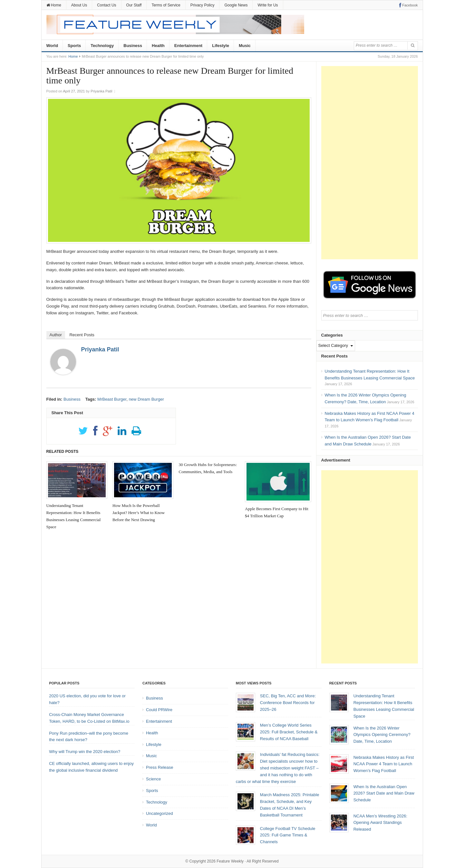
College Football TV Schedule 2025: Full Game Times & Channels (288, 835)
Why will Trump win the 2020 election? (85, 752)
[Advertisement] (370, 163)
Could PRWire (159, 710)
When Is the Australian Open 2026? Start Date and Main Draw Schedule (384, 793)
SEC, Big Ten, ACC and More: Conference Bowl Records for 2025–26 (288, 703)
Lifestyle (221, 46)
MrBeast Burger (112, 399)
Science (153, 779)
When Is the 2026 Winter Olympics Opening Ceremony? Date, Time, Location (382, 735)
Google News (236, 5)
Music (245, 46)
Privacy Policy (203, 5)
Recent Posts (82, 335)
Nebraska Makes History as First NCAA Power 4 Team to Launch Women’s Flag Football (384, 764)
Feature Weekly (230, 861)
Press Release (160, 767)
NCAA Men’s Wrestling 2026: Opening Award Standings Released (380, 823)
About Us (79, 5)
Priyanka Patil (100, 349)
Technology (102, 46)
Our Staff (134, 5)
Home (54, 5)
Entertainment (188, 46)
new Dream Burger (146, 399)
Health (158, 46)
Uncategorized (159, 813)
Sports (74, 46)
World (52, 46)
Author (56, 335)
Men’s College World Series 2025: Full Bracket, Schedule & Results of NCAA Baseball (289, 732)
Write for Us (268, 5)
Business (133, 46)
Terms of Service (166, 5)
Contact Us (106, 5)
